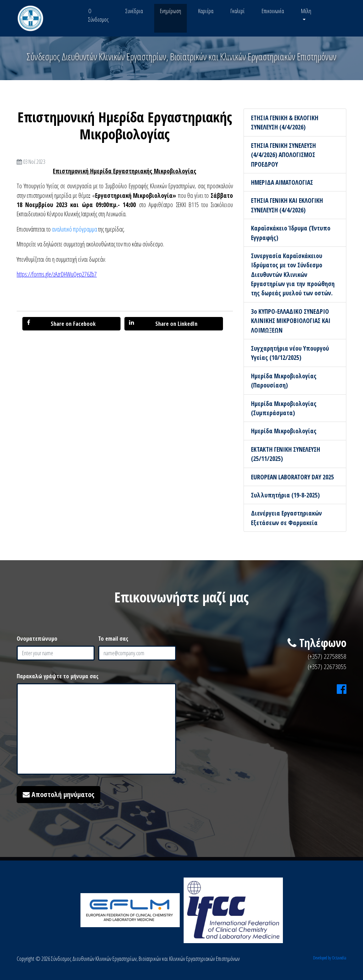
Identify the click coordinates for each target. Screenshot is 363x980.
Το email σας (113, 639)
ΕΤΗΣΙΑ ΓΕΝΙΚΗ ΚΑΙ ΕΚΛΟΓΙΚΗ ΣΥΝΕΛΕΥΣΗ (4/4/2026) (287, 205)
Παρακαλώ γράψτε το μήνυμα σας (58, 676)
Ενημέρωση (171, 11)
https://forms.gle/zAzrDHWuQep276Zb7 (57, 274)
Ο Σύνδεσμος (98, 15)
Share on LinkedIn (163, 324)
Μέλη (306, 11)
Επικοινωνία (273, 11)
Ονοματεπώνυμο (37, 639)
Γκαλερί (238, 11)
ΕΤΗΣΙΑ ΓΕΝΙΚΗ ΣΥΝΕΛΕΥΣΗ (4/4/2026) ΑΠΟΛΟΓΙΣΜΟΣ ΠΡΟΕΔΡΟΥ (283, 155)
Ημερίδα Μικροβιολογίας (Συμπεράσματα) (284, 408)
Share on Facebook (61, 324)
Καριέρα (206, 11)
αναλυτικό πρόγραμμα (74, 229)
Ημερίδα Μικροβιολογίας (284, 431)
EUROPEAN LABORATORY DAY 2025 (292, 477)
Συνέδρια (134, 11)
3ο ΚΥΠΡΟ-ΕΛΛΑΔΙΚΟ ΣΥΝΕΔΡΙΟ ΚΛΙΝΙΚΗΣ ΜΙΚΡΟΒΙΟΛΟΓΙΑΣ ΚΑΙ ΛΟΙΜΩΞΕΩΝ (291, 321)
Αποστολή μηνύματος (58, 794)
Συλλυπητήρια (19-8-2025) (285, 495)
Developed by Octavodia (330, 958)
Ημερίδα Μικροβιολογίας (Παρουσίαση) (284, 380)
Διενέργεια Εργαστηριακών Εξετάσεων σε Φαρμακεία (286, 518)
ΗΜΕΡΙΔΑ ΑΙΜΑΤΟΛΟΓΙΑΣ (282, 182)
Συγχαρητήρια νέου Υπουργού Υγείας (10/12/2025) (290, 353)
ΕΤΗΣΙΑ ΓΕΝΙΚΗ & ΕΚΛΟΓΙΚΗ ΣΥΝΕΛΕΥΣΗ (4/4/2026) (285, 122)
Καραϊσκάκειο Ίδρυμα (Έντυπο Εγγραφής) (291, 233)
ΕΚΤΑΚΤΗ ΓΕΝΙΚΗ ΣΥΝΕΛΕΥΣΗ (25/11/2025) (286, 454)
